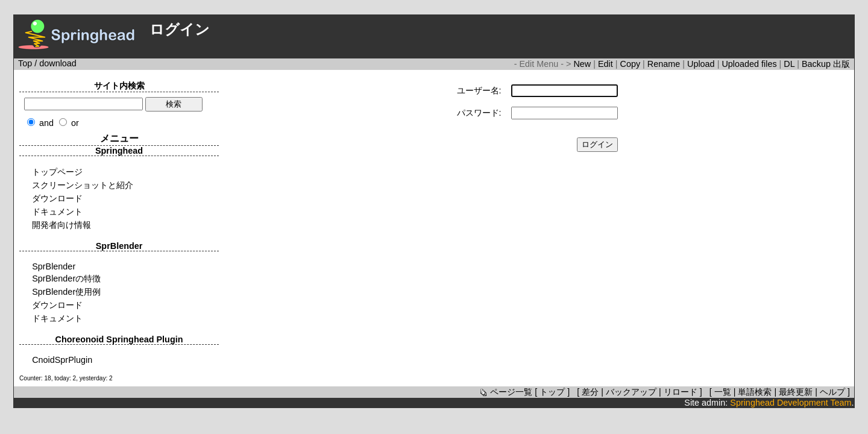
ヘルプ (832, 392)
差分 (590, 392)
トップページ (57, 172)
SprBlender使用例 (66, 292)
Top (25, 63)
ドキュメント (57, 212)
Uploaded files (750, 64)
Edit (607, 64)
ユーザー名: (479, 90)
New (583, 64)
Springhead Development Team (791, 403)
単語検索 (755, 392)
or (75, 123)
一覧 (723, 392)
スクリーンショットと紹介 (83, 185)
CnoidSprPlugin (62, 360)
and (46, 123)
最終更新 (796, 392)
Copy (632, 64)
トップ (552, 392)
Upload (702, 64)
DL (790, 64)
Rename (665, 64)
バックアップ (631, 392)
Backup (817, 64)
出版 (841, 64)
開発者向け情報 (61, 225)
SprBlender (54, 266)
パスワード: (479, 113)
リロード (681, 392)
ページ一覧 (505, 392)
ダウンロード (57, 198)
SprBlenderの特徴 (66, 278)
